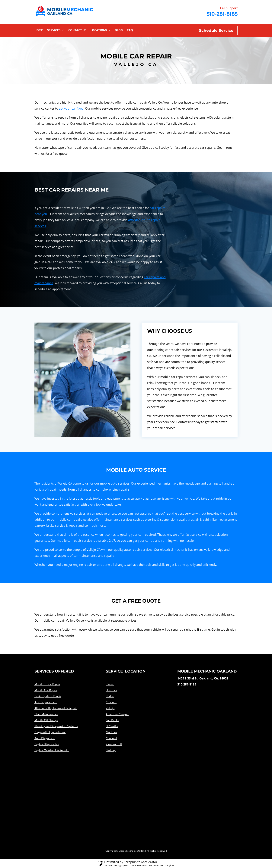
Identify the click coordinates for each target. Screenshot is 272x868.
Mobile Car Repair (46, 690)
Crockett (111, 702)
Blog (119, 30)
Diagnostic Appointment (50, 732)
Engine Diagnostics (47, 744)
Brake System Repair (48, 696)
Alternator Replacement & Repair (56, 708)
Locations (99, 30)
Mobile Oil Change (46, 720)
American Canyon (117, 714)
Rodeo (110, 696)
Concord (111, 738)
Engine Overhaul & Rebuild (52, 750)
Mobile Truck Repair (47, 684)
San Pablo (112, 720)
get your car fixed (71, 108)
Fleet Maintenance (46, 714)
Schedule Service (216, 30)
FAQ (130, 30)
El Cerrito (112, 726)
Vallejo (110, 708)
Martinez (111, 732)
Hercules (111, 690)
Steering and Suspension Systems (56, 726)
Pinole (110, 684)
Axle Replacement (46, 702)
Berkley (111, 750)
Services (54, 30)
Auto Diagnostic (45, 738)
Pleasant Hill (114, 744)
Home (39, 30)
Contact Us (77, 30)
